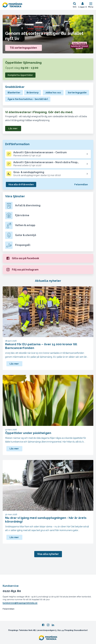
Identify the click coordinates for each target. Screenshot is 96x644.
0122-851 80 (12, 591)
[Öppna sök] (75, 5)
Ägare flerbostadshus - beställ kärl (28, 99)
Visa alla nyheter (48, 554)
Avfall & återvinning (23, 206)
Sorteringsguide (77, 93)
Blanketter (14, 93)
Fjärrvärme (17, 215)
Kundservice (11, 586)
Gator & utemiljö (21, 235)
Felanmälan (81, 184)
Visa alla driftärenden (21, 184)
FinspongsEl (18, 245)
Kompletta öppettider (20, 75)
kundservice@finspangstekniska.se (20, 603)
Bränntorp (33, 93)
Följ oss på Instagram (22, 269)
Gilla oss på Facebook (23, 258)
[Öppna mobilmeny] (91, 5)
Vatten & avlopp (20, 225)
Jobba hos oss (53, 93)
